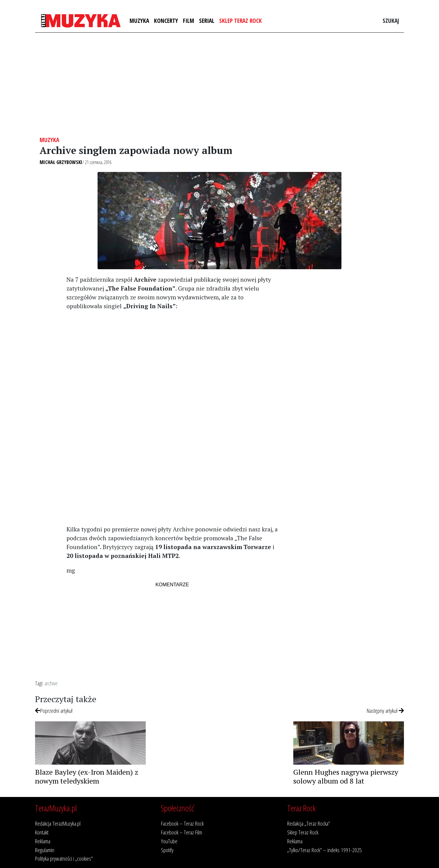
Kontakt (42, 832)
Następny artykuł (385, 711)
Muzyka (139, 21)
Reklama (43, 841)
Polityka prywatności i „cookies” (64, 858)
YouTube (169, 841)
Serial (207, 21)
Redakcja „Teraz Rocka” (309, 823)
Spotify (167, 850)
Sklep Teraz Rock (241, 21)
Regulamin (45, 850)
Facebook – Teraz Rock (182, 823)
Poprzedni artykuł (54, 711)
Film (189, 21)
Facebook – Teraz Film (182, 832)
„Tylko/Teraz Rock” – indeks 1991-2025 (325, 850)
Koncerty (166, 21)
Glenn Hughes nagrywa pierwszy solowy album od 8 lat (346, 776)
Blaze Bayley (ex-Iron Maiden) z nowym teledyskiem (87, 776)
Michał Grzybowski (61, 162)
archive (51, 683)
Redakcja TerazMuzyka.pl (58, 823)
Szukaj (391, 21)
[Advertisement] (220, 84)
